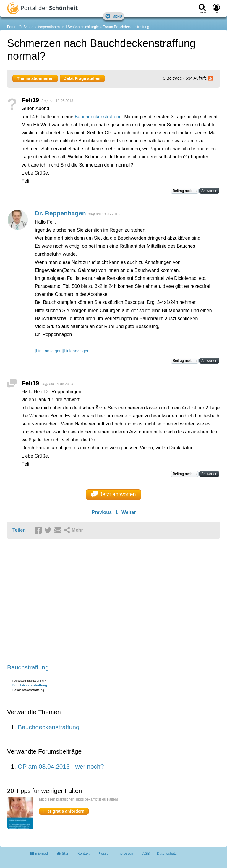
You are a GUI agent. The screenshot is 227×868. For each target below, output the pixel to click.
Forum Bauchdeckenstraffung (126, 27)
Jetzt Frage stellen (82, 78)
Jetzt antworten (114, 494)
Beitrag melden (185, 191)
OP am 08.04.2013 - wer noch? (61, 766)
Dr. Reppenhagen (60, 213)
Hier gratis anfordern (64, 811)
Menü (113, 16)
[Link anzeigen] (49, 351)
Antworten (209, 191)
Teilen (19, 530)
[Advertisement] (99, 602)
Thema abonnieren (35, 78)
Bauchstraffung (28, 667)
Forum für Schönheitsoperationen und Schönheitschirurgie (53, 27)
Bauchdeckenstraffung (98, 117)
